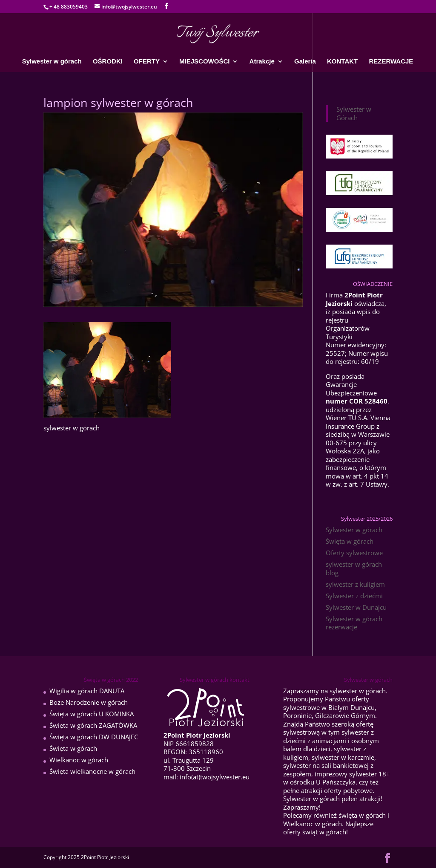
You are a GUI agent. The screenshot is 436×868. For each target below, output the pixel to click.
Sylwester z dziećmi (354, 596)
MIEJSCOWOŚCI (204, 62)
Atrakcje (262, 62)
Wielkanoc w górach (79, 760)
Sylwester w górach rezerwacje (354, 623)
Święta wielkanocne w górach (92, 771)
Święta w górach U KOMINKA (92, 714)
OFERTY (147, 62)
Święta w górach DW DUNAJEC (94, 737)
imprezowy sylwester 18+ (352, 774)
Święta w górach (350, 541)
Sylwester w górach (52, 62)
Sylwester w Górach (354, 113)
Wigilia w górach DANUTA (87, 691)
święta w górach (362, 815)
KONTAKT (342, 62)
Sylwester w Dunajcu (356, 607)
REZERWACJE (391, 62)
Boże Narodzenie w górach (89, 702)
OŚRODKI (108, 62)
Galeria (305, 62)
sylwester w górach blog (354, 568)
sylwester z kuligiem (355, 584)
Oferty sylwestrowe (354, 553)
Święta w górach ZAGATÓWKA (93, 725)
